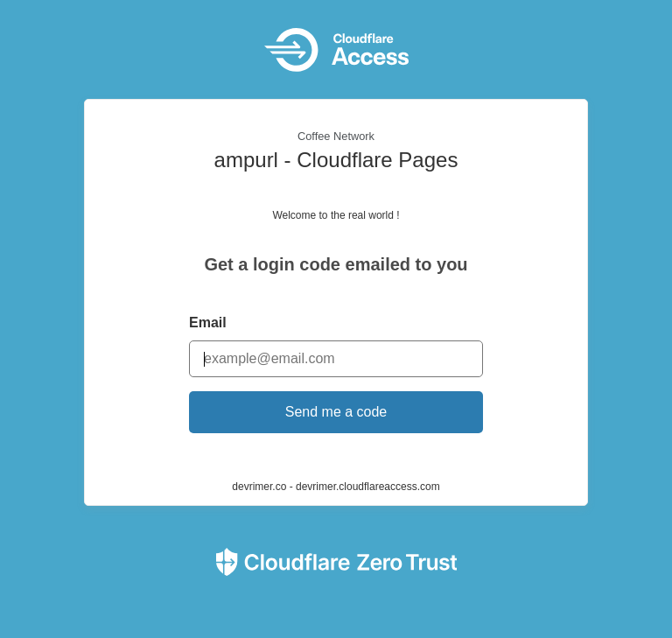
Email (208, 323)
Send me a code (336, 412)
